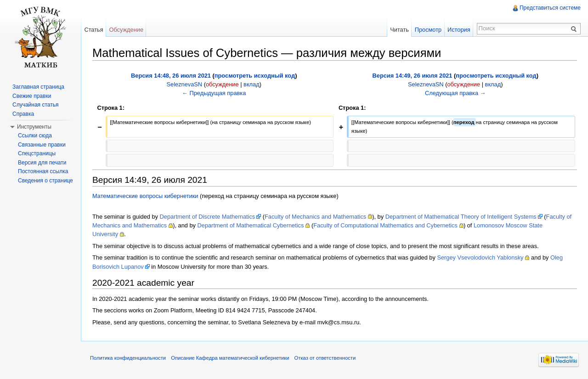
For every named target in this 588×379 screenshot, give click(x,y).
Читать (399, 30)
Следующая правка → (455, 93)
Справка (23, 114)
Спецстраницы (37, 153)
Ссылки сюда (35, 136)
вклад (252, 84)
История (459, 30)
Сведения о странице (45, 181)
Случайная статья (35, 105)
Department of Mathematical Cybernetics (251, 225)
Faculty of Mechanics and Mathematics (315, 217)
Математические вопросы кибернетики (145, 196)
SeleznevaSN (185, 84)
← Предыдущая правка (214, 93)
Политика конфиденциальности (128, 358)
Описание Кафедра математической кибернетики (230, 358)
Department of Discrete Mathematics (208, 217)
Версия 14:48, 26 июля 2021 (171, 76)
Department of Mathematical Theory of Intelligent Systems (461, 217)
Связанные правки (42, 145)
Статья (93, 30)
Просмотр (428, 30)
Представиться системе (550, 8)
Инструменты (34, 127)
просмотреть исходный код (255, 76)
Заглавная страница (38, 87)
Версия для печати (42, 163)
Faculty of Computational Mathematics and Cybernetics (385, 225)
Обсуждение (126, 30)
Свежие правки (32, 96)
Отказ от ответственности (325, 358)
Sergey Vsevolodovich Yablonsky (480, 257)
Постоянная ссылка (43, 171)
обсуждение (222, 84)
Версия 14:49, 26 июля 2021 (413, 76)
